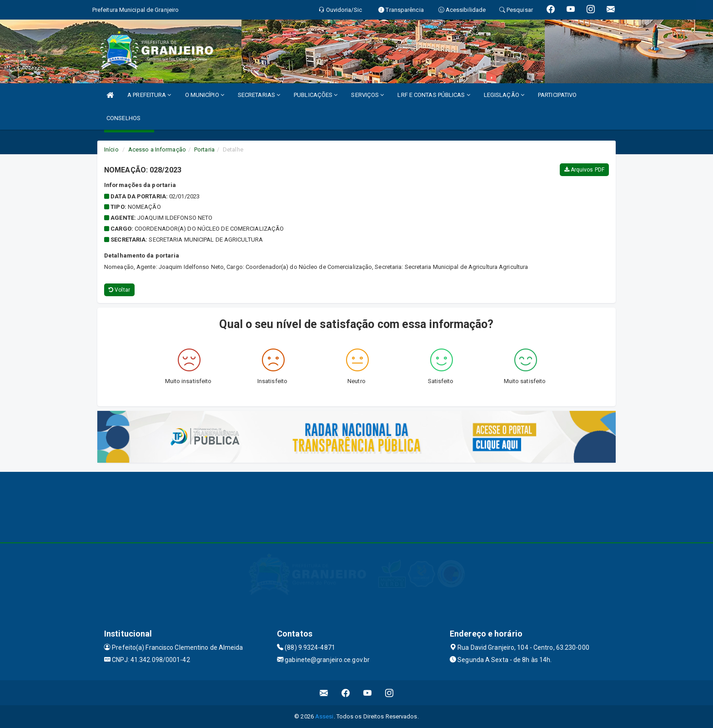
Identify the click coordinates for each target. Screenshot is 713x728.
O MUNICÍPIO (205, 95)
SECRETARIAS (259, 95)
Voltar (119, 290)
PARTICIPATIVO (557, 95)
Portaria (204, 149)
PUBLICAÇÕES (316, 95)
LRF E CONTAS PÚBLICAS (434, 95)
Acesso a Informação (157, 149)
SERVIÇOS (367, 95)
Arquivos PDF (584, 170)
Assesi (324, 716)
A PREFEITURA (149, 95)
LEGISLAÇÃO (504, 95)
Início (111, 149)
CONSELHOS (123, 118)
